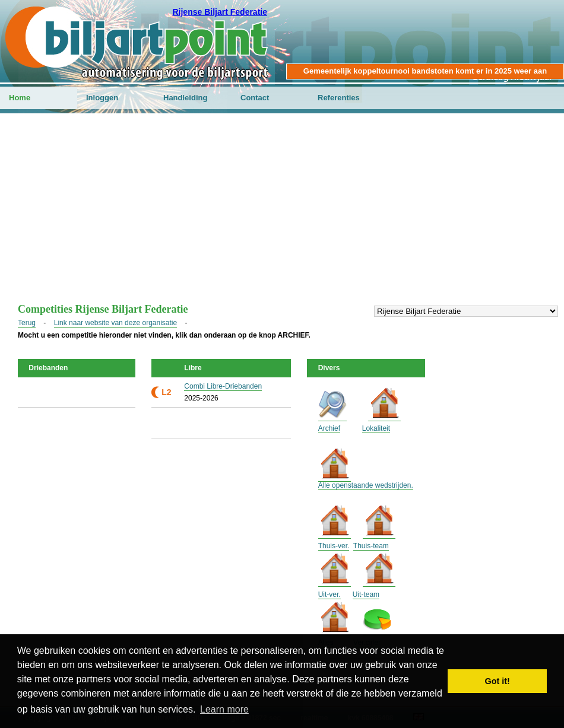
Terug (27, 323)
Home (20, 98)
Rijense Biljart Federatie (220, 12)
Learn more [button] (224, 709)
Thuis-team (371, 546)
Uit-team (366, 595)
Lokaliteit (376, 428)
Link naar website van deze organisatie (115, 323)
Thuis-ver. (334, 546)
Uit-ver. (329, 595)
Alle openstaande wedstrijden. (366, 485)
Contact (255, 98)
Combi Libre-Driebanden (223, 386)
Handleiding (185, 98)
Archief (329, 428)
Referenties (339, 98)
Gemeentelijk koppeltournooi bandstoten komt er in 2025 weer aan (425, 71)
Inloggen (102, 98)
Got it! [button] (498, 681)
